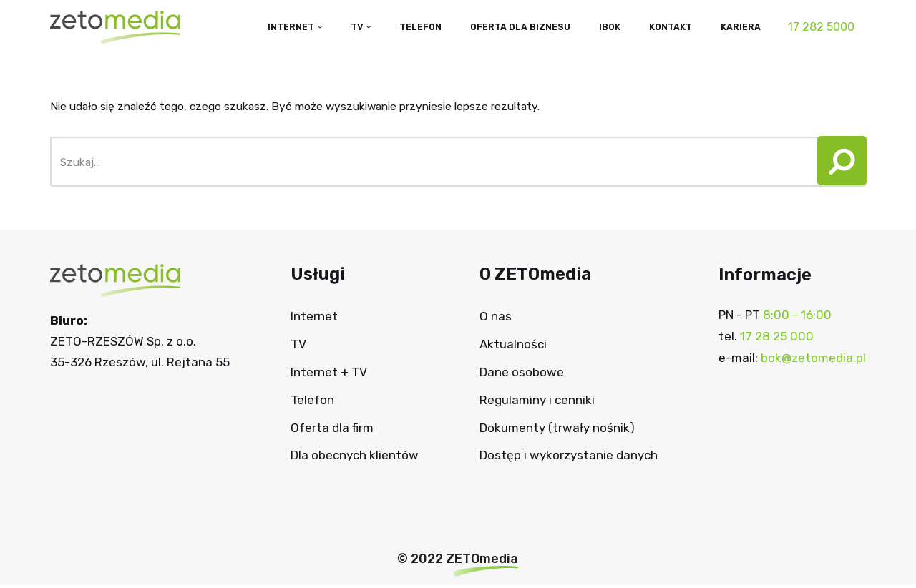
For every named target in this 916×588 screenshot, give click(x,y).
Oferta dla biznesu (506, 26)
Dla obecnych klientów (355, 458)
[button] (837, 165)
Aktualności (513, 347)
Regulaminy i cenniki (537, 403)
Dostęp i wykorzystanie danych (569, 458)
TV (298, 347)
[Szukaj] (430, 165)
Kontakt (665, 26)
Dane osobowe (522, 375)
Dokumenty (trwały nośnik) (557, 430)
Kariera (739, 26)
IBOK (601, 26)
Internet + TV (329, 375)
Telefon (399, 26)
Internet (314, 319)
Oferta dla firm (332, 430)
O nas (496, 319)
